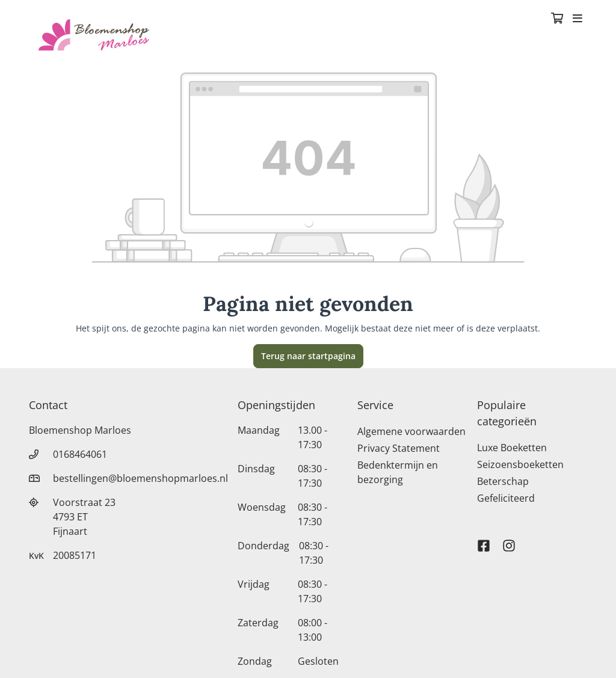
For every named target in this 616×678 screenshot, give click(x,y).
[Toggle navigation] (577, 19)
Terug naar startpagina (308, 356)
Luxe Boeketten (512, 448)
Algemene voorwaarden (411, 431)
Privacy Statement (399, 448)
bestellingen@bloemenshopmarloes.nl (140, 478)
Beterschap (503, 481)
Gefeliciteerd (506, 498)
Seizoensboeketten (520, 464)
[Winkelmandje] (557, 19)
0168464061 (80, 454)
